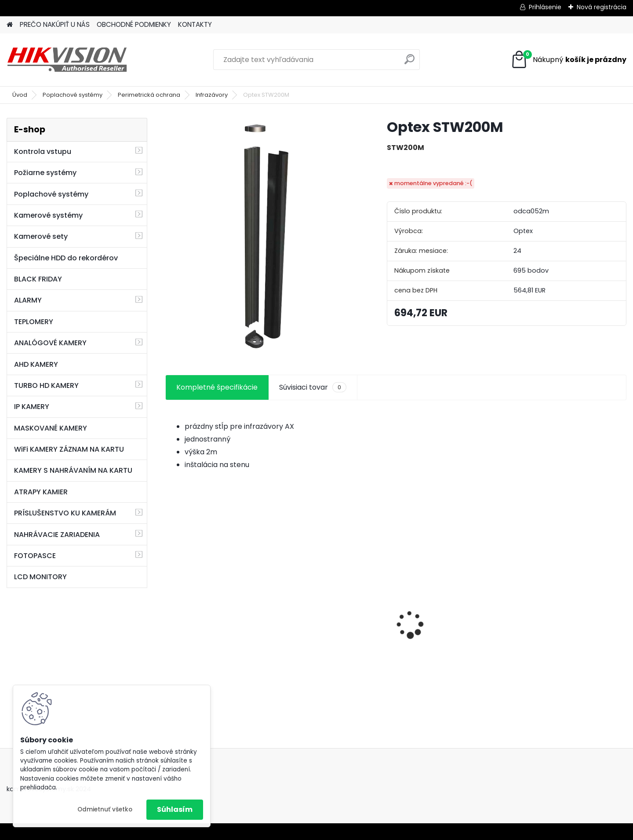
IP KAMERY (32, 407)
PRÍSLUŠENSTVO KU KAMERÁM (65, 513)
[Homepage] (10, 25)
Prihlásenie (545, 7)
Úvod (20, 95)
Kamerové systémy (48, 215)
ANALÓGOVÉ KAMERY (50, 343)
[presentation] (170, 609)
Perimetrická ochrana (149, 95)
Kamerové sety (41, 236)
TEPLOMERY (34, 322)
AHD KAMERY (36, 364)
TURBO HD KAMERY (46, 385)
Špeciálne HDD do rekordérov (66, 258)
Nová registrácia (602, 7)
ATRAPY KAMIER (41, 492)
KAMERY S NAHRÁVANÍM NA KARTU (73, 470)
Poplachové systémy (73, 95)
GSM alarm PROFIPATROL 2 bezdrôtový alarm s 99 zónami (333, 639)
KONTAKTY (195, 24)
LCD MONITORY (40, 577)
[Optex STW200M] (262, 236)
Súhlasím (175, 809)
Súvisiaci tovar (313, 387)
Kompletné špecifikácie (217, 387)
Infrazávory (212, 95)
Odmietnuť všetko (105, 809)
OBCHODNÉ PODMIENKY (134, 24)
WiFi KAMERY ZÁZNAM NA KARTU (69, 449)
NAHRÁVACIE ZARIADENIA (57, 535)
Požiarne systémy (45, 173)
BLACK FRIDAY (38, 279)
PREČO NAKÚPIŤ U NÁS (55, 24)
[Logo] (67, 60)
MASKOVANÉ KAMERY (51, 428)
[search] (409, 63)
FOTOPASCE (35, 556)
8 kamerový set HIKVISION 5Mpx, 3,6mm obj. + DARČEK (218, 618)
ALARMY (28, 300)
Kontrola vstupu (43, 152)
